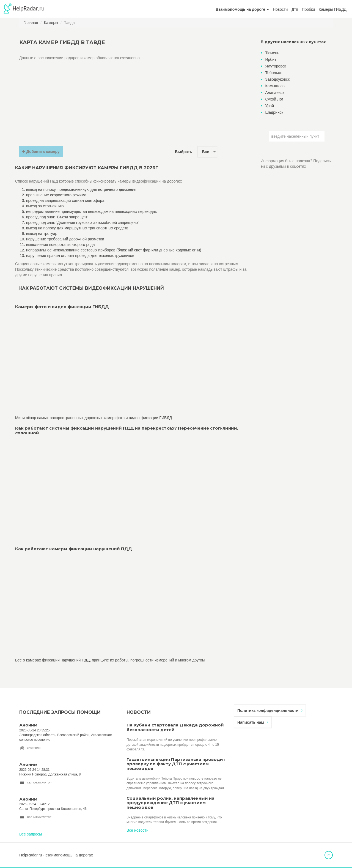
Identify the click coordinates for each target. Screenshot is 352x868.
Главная (31, 23)
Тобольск (273, 73)
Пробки (309, 9)
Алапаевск (275, 93)
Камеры (51, 23)
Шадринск (274, 112)
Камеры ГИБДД (333, 9)
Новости (280, 9)
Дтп (295, 9)
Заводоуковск (277, 79)
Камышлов (275, 86)
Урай (270, 106)
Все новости (137, 830)
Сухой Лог (274, 99)
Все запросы (31, 834)
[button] (242, 9)
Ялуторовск (276, 66)
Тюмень (272, 53)
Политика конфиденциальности (270, 710)
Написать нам (253, 722)
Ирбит (271, 59)
